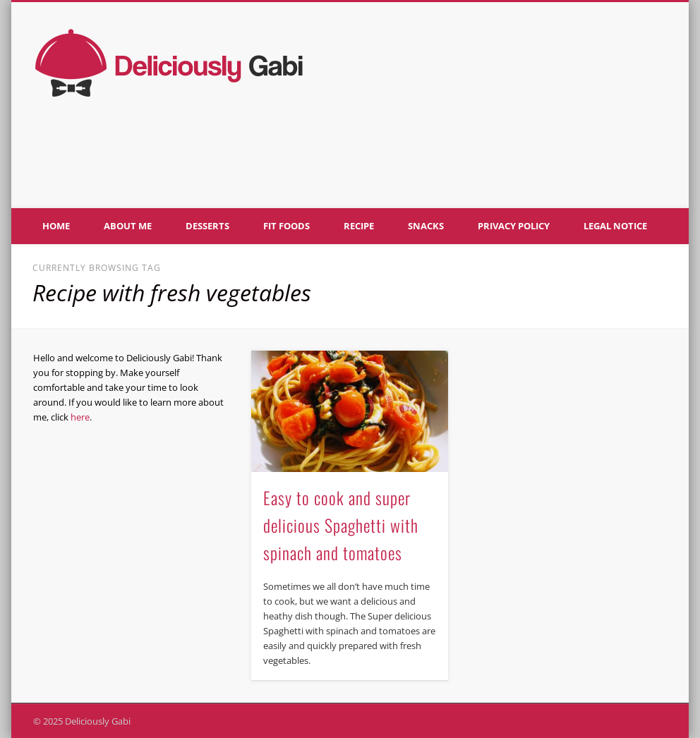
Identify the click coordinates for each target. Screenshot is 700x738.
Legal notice (615, 226)
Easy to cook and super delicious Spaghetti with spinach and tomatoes (341, 525)
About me (128, 226)
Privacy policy (514, 226)
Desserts (207, 226)
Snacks (426, 226)
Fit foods (286, 226)
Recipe (359, 226)
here (80, 417)
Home (56, 226)
